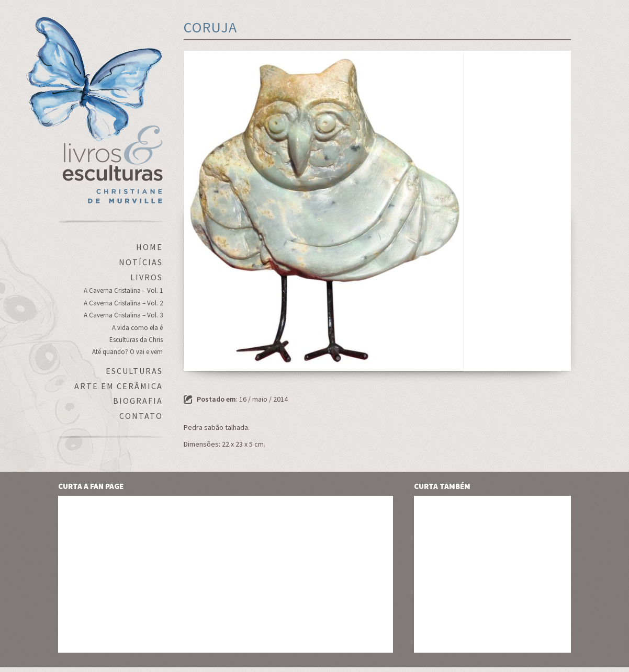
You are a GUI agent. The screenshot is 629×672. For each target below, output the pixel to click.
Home (149, 247)
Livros (147, 277)
